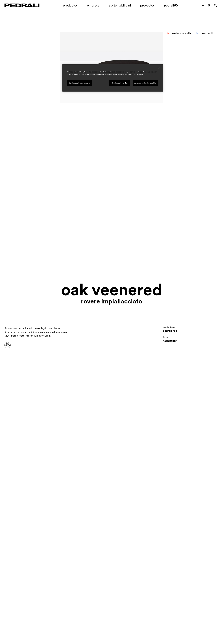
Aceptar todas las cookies (145, 83)
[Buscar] (215, 5)
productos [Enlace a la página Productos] (70, 5)
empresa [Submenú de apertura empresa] (93, 5)
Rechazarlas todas (120, 83)
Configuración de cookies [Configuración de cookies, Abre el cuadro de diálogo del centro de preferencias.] (79, 83)
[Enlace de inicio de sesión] (209, 5)
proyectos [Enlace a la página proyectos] (147, 5)
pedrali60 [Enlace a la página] (171, 5)
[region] (113, 78)
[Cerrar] (159, 68)
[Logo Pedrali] (23, 5)
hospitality (170, 341)
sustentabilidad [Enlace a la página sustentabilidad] (120, 5)
